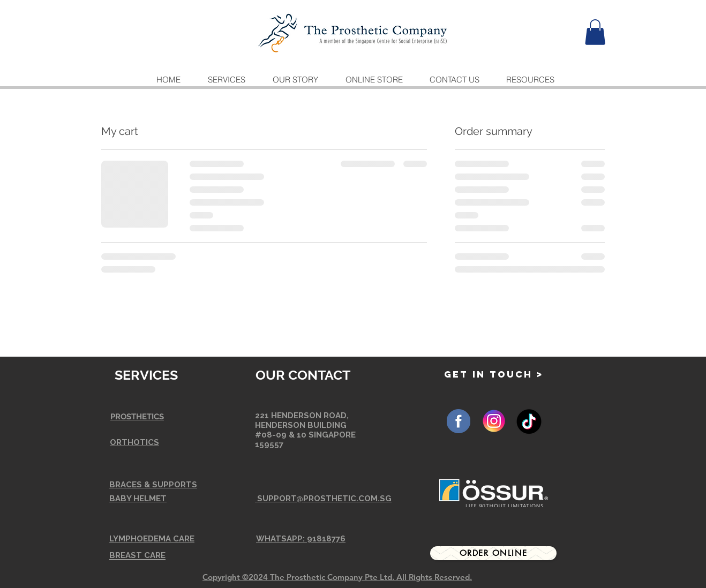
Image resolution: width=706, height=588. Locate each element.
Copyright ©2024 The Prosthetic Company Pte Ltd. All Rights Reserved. (337, 577)
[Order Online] (493, 553)
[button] (595, 32)
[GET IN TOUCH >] (494, 375)
